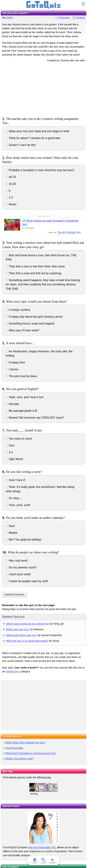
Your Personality (14, 748)
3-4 (9, 452)
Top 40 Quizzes (67, 232)
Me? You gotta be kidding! (24, 540)
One (10, 445)
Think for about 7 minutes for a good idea (33, 138)
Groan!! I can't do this (21, 145)
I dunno (12, 369)
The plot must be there (21, 376)
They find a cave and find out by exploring (33, 273)
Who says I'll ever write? (22, 330)
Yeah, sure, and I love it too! (25, 397)
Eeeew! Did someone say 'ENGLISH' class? (35, 418)
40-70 (11, 177)
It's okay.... (14, 498)
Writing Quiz (13, 671)
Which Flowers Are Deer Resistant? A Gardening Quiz (50, 222)
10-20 (11, 184)
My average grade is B (21, 411)
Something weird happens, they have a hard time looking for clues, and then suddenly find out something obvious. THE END (43, 285)
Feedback (80, 18)
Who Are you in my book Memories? (27, 641)
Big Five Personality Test (42, 847)
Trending (52, 861)
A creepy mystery (18, 310)
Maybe (11, 533)
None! (11, 204)
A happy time (15, 362)
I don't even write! (18, 574)
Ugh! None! (14, 459)
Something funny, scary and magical (30, 323)
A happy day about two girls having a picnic (34, 317)
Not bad (12, 404)
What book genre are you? (21, 635)
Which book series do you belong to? (28, 624)
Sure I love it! (15, 480)
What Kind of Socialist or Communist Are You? (31, 753)
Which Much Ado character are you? (25, 743)
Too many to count (19, 439)
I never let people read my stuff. (27, 581)
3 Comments (64, 18)
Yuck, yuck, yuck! (18, 505)
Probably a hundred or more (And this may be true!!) (40, 170)
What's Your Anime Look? (19, 759)
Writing (10, 18)
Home (35, 861)
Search (44, 861)
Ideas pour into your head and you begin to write (37, 131)
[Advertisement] (43, 89)
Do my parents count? (21, 567)
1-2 (9, 197)
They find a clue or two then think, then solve (35, 266)
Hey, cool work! (17, 561)
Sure (10, 526)
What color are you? (18, 629)
